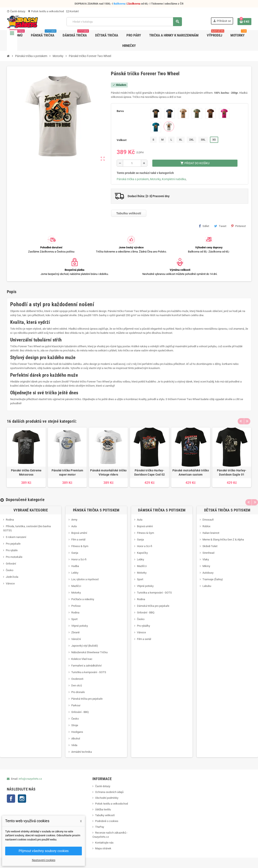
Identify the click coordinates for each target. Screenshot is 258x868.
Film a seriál (78, 540)
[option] (26, 457)
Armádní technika (82, 752)
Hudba (75, 566)
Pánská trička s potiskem (133, 179)
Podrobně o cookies (107, 821)
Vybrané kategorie (31, 510)
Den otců (77, 685)
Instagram (22, 799)
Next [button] (247, 420)
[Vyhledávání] (124, 22)
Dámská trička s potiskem (162, 510)
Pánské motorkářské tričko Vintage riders (108, 472)
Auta (74, 526)
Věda (74, 745)
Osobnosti (77, 679)
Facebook (11, 799)
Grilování (11, 564)
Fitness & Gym (80, 546)
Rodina (10, 520)
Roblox (206, 526)
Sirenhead (208, 553)
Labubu (207, 586)
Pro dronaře (78, 692)
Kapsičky (142, 553)
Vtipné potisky (80, 626)
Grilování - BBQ (80, 712)
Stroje (75, 725)
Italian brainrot (211, 533)
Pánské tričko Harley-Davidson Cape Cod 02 (150, 472)
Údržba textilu (103, 809)
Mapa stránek (103, 848)
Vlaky (206, 559)
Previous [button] (241, 420)
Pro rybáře (12, 550)
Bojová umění (79, 533)
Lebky (75, 573)
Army (74, 520)
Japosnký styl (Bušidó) (85, 646)
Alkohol (76, 739)
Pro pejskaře (13, 544)
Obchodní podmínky (107, 798)
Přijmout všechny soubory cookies (44, 851)
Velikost (122, 140)
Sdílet (204, 226)
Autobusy (208, 573)
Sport (74, 619)
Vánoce (10, 583)
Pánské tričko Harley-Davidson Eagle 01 (232, 472)
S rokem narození (16, 537)
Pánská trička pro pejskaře (87, 699)
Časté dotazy (16, 11)
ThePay (100, 827)
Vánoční (76, 639)
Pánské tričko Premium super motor (67, 472)
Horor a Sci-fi (79, 559)
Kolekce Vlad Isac (82, 659)
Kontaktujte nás (104, 843)
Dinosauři (208, 520)
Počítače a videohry (83, 599)
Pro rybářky (144, 626)
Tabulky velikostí (105, 815)
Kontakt (73, 11)
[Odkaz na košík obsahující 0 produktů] (244, 22)
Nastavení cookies (44, 860)
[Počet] (132, 163)
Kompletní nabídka (174, 179)
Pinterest (239, 226)
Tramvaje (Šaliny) (213, 579)
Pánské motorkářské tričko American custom (191, 472)
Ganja (75, 553)
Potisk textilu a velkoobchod (46, 11)
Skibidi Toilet (210, 546)
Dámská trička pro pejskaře (153, 606)
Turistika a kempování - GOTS (89, 672)
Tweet (220, 226)
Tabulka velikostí (129, 213)
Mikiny (206, 566)
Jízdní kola (12, 577)
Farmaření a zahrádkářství (86, 666)
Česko (10, 570)
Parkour (76, 705)
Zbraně (75, 632)
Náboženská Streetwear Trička (89, 652)
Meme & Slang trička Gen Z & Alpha (223, 540)
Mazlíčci (76, 586)
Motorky (155, 179)
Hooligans (77, 732)
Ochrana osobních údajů (109, 792)
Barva (120, 111)
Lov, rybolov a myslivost (85, 579)
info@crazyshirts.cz (30, 779)
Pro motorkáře (14, 557)
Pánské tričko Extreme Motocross (26, 472)
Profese (76, 606)
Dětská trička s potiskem (227, 510)
